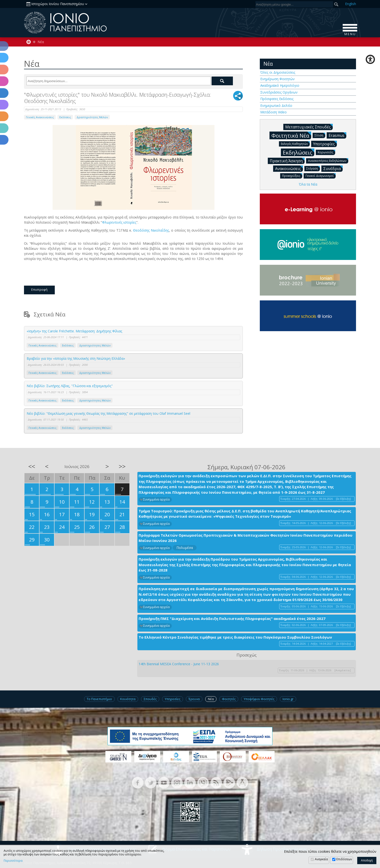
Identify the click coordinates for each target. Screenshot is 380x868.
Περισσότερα (13, 861)
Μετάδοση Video (273, 112)
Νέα (41, 42)
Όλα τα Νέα (308, 184)
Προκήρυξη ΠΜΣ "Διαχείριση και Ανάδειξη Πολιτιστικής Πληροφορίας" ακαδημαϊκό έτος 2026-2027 (232, 618)
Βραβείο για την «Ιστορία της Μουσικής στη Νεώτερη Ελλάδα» (76, 358)
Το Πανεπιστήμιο (99, 699)
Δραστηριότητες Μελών (92, 117)
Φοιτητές (229, 699)
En (351, 4)
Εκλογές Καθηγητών (295, 144)
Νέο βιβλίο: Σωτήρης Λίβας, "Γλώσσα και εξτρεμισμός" (70, 386)
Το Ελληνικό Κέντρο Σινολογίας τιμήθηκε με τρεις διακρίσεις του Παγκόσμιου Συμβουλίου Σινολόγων (235, 637)
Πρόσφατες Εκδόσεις (277, 99)
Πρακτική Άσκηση (287, 161)
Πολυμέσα (185, 548)
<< (32, 466)
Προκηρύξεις (292, 176)
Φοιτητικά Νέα (291, 135)
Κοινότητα (128, 699)
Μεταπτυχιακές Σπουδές (309, 127)
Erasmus (337, 135)
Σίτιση (320, 135)
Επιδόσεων (344, 859)
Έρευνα (194, 699)
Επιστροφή (39, 289)
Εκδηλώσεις (299, 152)
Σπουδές (150, 699)
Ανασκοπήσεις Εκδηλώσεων (328, 160)
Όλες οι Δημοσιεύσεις (278, 72)
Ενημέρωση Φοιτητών (277, 79)
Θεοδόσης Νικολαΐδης (151, 230)
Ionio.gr (288, 699)
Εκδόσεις (65, 117)
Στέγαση (313, 168)
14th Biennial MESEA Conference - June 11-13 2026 (179, 664)
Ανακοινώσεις (289, 168)
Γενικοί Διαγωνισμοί (321, 176)
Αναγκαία (321, 859)
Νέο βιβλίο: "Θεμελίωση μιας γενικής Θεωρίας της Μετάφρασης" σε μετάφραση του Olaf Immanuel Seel (108, 413)
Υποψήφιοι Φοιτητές (259, 699)
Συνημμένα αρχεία (156, 499)
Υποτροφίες (325, 144)
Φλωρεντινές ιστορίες (119, 222)
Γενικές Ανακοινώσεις (40, 117)
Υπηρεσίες (173, 699)
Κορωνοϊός (326, 152)
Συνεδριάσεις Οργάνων (279, 92)
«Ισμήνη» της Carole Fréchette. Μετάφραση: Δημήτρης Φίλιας (74, 331)
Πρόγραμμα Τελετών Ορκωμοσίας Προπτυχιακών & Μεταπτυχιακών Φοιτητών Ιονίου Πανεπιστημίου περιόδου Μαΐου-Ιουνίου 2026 (245, 538)
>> (122, 466)
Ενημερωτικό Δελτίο (276, 106)
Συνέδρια (333, 168)
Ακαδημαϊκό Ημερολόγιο (280, 85)
